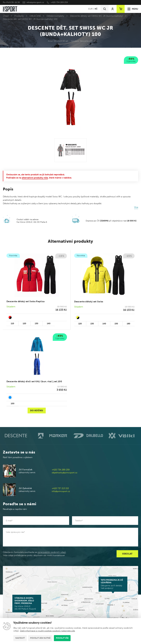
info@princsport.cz (35, 2)
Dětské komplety (55, 16)
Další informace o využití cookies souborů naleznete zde (47, 631)
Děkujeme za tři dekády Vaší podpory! (113, 584)
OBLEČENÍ (35, 16)
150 (116, 324)
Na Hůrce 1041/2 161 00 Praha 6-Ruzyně (27, 603)
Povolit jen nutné (40, 638)
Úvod (6, 16)
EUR (90, 9)
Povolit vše (62, 638)
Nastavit (20, 638)
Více (136, 207)
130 (37, 324)
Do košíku (37, 411)
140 (49, 324)
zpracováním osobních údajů (52, 552)
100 (13, 404)
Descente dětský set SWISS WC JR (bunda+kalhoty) (96, 16)
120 (24, 324)
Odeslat (127, 554)
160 (128, 324)
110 (12, 324)
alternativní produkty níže (35, 178)
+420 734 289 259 (59, 2)
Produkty (19, 16)
